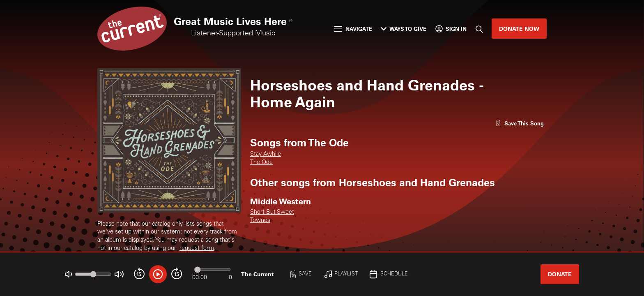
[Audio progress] (212, 269)
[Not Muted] (68, 274)
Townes (260, 221)
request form (197, 249)
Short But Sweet (272, 213)
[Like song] (520, 123)
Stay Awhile (266, 155)
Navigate (353, 29)
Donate (560, 274)
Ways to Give (404, 29)
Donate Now (519, 29)
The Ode (261, 163)
